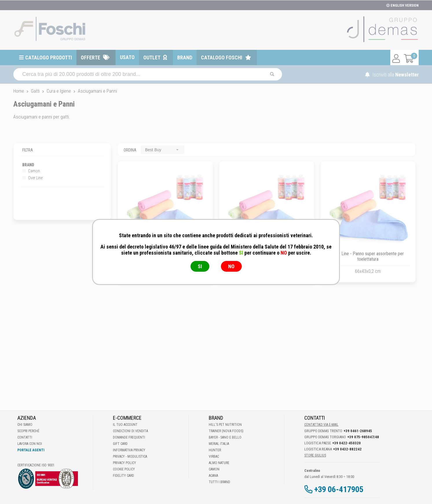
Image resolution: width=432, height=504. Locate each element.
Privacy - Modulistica (130, 456)
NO (231, 266)
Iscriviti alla (392, 75)
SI (200, 266)
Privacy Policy (125, 463)
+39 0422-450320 (346, 443)
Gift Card (120, 444)
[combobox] (162, 150)
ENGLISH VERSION (402, 6)
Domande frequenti (129, 437)
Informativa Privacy (129, 450)
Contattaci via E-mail (321, 425)
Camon (31, 171)
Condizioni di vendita (130, 431)
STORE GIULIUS (315, 455)
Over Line (32, 178)
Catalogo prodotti (49, 57)
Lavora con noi (30, 444)
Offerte (90, 57)
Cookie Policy (124, 469)
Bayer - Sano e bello (225, 437)
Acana (213, 476)
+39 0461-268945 (358, 431)
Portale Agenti (31, 450)
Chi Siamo (25, 425)
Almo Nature (219, 463)
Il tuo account (125, 425)
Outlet (152, 57)
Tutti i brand (219, 482)
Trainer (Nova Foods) (226, 431)
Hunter (215, 450)
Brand (185, 57)
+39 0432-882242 (347, 449)
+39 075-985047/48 (363, 437)
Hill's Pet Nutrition (225, 425)
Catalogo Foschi (222, 57)
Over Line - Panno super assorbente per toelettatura (368, 256)
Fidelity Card (123, 476)
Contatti (25, 437)
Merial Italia (219, 444)
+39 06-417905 (339, 489)
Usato (127, 57)
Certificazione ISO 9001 (36, 465)
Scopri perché (28, 431)
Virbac (214, 456)
